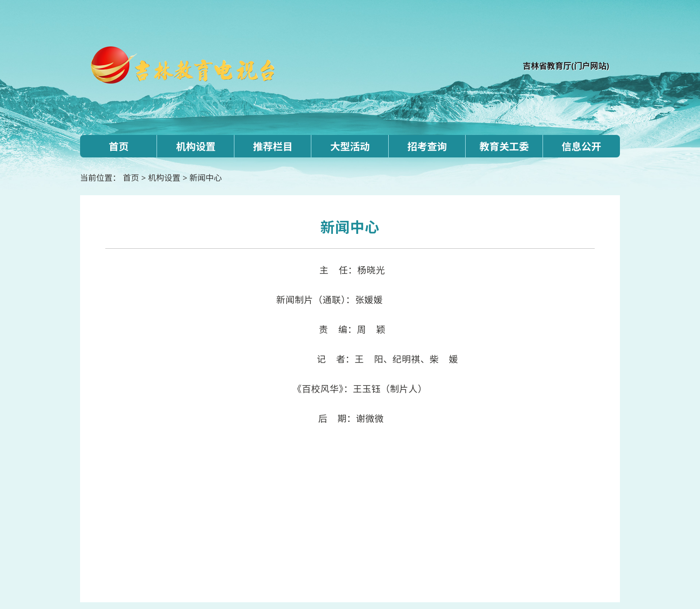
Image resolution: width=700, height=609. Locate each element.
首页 (119, 146)
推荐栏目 (273, 146)
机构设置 (196, 146)
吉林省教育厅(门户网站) (566, 66)
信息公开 (581, 146)
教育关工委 (504, 146)
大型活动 (350, 146)
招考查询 (427, 146)
